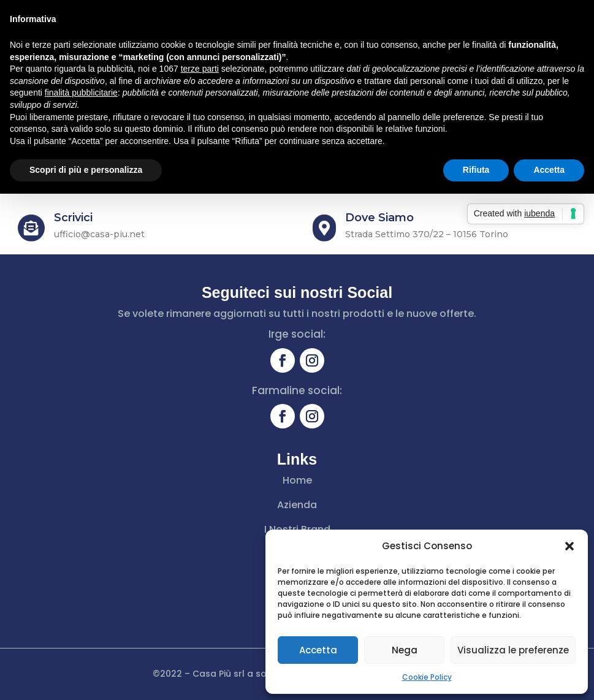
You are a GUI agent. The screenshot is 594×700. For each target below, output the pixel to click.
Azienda (297, 505)
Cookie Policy (427, 677)
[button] (569, 546)
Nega (405, 650)
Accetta (318, 650)
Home (297, 480)
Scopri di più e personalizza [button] (86, 170)
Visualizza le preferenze (513, 650)
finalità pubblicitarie (81, 93)
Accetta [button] (549, 170)
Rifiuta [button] (476, 170)
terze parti (200, 69)
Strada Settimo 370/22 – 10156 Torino (427, 234)
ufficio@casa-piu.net (99, 234)
